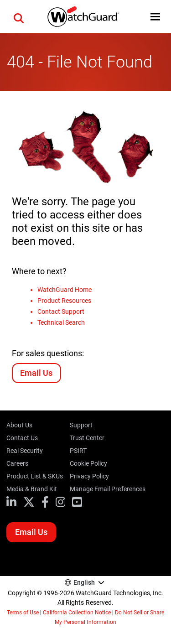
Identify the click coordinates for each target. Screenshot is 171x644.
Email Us (36, 373)
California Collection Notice (77, 613)
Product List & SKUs (35, 476)
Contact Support (61, 312)
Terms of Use (23, 613)
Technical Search (61, 322)
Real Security (25, 451)
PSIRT (78, 451)
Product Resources (64, 301)
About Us (19, 425)
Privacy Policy (89, 476)
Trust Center (87, 438)
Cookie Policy (88, 463)
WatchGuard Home (65, 290)
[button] (19, 17)
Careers (17, 463)
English (84, 582)
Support (81, 425)
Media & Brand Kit (32, 489)
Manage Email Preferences (107, 489)
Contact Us (22, 438)
